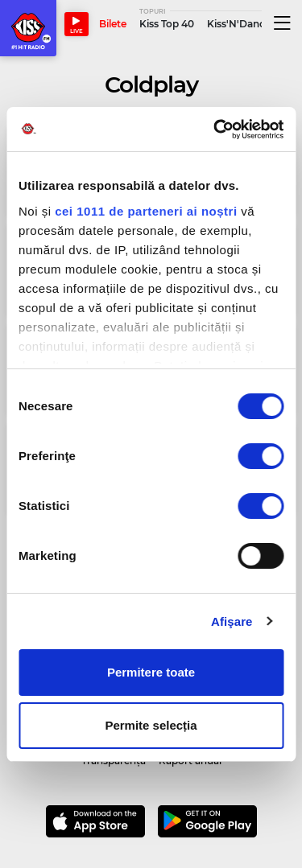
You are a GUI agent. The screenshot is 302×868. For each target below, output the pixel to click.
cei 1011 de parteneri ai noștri (146, 211)
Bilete (113, 24)
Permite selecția (151, 725)
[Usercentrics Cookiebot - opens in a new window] (215, 130)
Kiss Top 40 (167, 24)
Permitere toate (151, 672)
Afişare (232, 621)
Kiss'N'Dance (239, 24)
